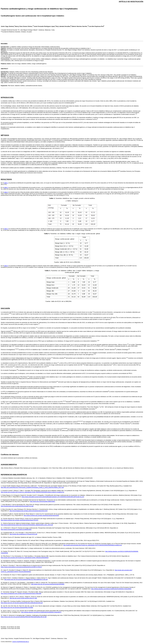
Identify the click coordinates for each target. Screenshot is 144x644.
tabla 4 (6, 229)
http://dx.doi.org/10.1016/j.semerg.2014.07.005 (23, 598)
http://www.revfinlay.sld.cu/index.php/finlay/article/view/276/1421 (20, 520)
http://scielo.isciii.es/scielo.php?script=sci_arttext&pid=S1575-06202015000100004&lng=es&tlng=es (92, 545)
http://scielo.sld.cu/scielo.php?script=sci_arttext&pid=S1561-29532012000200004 (25, 558)
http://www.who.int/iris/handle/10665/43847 (43, 501)
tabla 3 (6, 192)
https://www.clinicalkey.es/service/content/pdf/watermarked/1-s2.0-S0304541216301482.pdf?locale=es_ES (53, 497)
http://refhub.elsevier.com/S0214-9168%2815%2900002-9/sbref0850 (111, 589)
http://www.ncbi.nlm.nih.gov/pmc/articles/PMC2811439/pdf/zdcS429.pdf (22, 603)
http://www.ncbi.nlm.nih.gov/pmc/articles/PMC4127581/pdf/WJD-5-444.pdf (26, 579)
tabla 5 (6, 266)
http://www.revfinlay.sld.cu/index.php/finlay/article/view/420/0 (41, 515)
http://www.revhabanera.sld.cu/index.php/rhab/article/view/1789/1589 (21, 593)
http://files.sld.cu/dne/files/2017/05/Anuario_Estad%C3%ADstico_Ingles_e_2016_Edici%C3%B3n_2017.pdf (32, 487)
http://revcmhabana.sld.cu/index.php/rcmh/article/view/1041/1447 (28, 511)
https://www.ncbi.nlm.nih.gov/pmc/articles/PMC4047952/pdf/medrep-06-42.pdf (24, 617)
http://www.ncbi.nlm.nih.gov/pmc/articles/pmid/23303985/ (48, 584)
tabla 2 (6, 187)
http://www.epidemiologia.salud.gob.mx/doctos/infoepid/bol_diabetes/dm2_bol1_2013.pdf (27, 525)
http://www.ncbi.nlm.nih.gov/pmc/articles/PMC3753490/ (17, 607)
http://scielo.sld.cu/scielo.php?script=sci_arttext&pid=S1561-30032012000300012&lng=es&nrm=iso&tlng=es (32, 492)
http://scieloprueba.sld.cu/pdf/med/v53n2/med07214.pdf (17, 506)
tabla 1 (6, 183)
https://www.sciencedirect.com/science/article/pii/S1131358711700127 (21, 567)
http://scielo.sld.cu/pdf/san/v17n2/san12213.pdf (23, 534)
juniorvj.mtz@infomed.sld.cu (21, 642)
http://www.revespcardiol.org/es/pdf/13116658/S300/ (16, 529)
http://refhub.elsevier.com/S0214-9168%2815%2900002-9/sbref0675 (41, 612)
